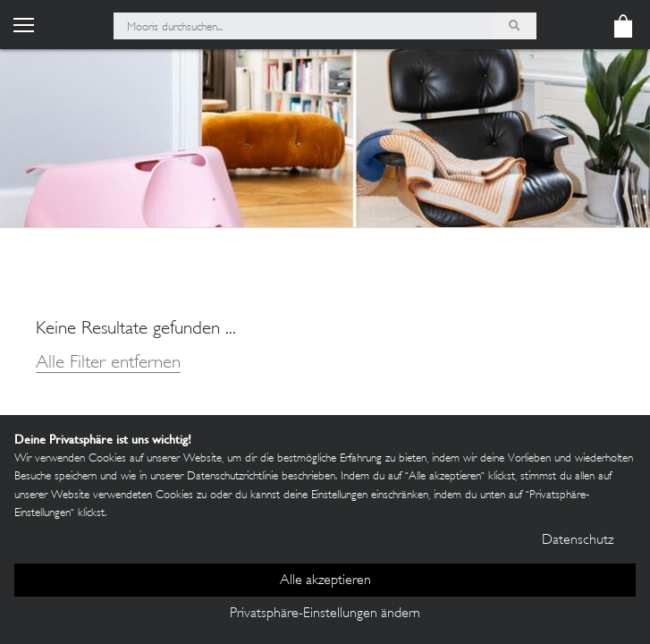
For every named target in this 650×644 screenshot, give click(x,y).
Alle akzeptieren (325, 581)
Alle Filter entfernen (108, 364)
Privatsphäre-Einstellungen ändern (325, 614)
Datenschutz (578, 541)
